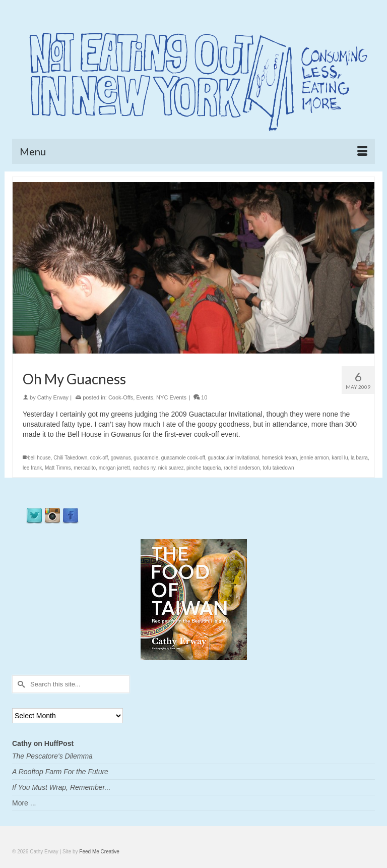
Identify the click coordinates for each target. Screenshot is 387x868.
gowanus (121, 458)
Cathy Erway (53, 397)
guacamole (146, 458)
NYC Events (171, 397)
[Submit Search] (20, 684)
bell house (39, 458)
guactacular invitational (233, 458)
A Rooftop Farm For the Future (60, 772)
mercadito (85, 468)
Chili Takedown (70, 458)
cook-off (99, 458)
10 (200, 397)
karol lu (340, 458)
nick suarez (171, 468)
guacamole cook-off (183, 458)
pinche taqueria (204, 468)
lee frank (32, 468)
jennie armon (314, 458)
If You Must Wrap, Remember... (61, 787)
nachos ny (144, 468)
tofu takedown (278, 468)
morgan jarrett (114, 468)
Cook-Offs (121, 397)
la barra (359, 458)
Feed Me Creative (99, 852)
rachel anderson (242, 468)
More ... (24, 803)
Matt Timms (58, 468)
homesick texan (279, 458)
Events (145, 397)
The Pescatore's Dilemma (52, 756)
